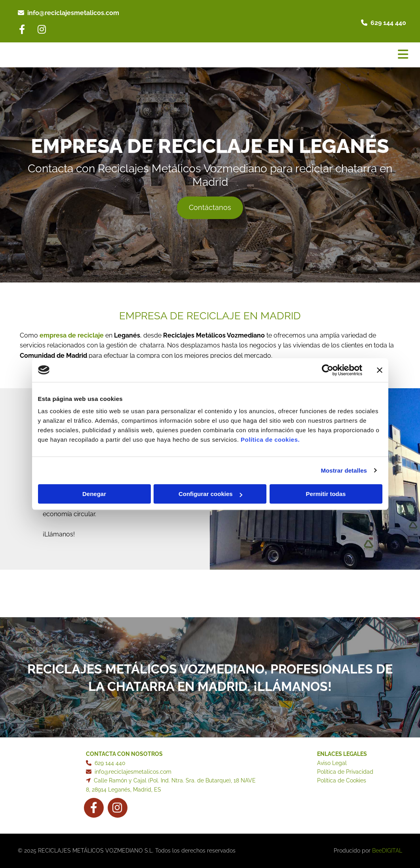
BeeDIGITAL (387, 851)
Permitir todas (326, 494)
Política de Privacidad (345, 772)
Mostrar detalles (344, 470)
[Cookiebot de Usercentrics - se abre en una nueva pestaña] (328, 370)
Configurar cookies (210, 494)
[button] (210, 208)
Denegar (94, 494)
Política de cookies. (270, 440)
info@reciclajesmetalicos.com (73, 13)
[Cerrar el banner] (380, 370)
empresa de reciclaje (72, 335)
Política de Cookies (342, 780)
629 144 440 (388, 23)
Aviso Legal (332, 763)
